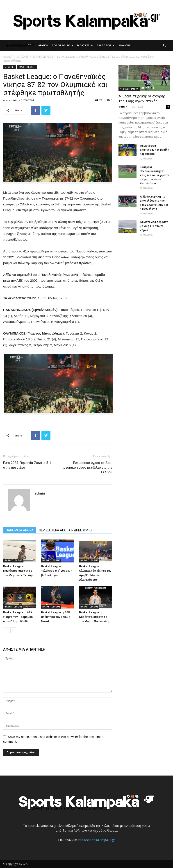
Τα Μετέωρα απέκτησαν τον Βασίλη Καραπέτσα (155, 150)
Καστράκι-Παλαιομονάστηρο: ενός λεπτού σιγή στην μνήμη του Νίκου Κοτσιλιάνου (155, 175)
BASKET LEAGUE (43, 57)
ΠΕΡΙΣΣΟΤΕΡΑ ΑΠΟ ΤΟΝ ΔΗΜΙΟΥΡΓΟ (65, 530)
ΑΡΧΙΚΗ (43, 45)
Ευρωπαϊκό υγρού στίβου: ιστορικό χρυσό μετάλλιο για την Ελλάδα (87, 468)
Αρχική (8, 57)
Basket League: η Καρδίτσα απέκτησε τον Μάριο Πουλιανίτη (94, 617)
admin (13, 100)
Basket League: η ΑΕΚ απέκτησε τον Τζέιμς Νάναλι (56, 617)
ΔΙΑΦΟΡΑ (124, 45)
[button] (164, 46)
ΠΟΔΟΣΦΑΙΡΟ (63, 45)
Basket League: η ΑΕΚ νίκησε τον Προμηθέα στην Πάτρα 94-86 (18, 617)
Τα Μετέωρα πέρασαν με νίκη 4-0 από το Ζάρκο (154, 226)
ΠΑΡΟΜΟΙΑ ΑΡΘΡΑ (20, 530)
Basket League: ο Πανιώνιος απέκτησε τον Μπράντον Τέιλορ (18, 571)
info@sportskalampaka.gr (96, 840)
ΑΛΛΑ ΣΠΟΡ (106, 45)
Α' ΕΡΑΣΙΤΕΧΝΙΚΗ (129, 89)
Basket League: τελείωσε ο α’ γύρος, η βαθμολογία (57, 571)
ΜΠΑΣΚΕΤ (85, 45)
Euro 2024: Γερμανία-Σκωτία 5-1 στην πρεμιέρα (27, 465)
